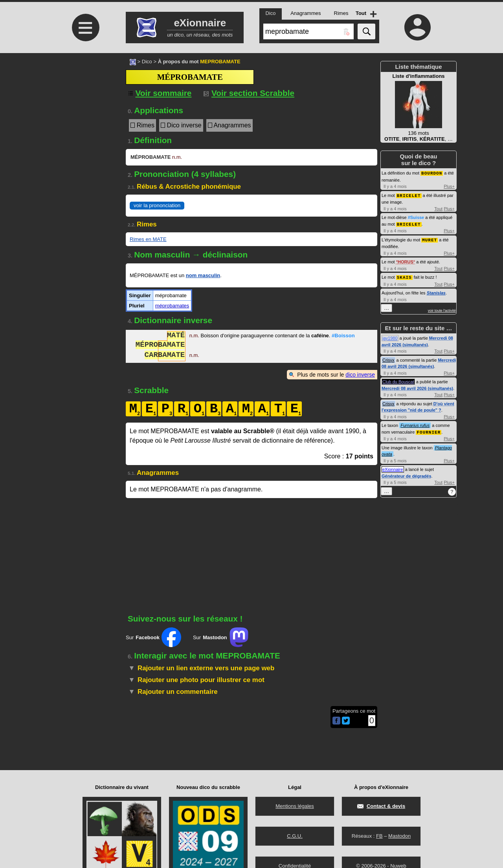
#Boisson (343, 336)
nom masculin (203, 275)
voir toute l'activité (442, 309)
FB (379, 836)
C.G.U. (295, 836)
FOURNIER (429, 430)
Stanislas (436, 291)
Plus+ (449, 186)
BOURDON (432, 173)
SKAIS (404, 275)
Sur (153, 637)
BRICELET (409, 195)
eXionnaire (393, 467)
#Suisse (416, 217)
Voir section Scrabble (249, 93)
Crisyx (388, 358)
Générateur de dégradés (407, 474)
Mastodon (399, 836)
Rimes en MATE (148, 239)
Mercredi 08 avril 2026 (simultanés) (417, 386)
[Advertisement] (84, 119)
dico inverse (360, 375)
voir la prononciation (157, 205)
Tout (438, 208)
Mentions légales (295, 806)
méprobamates (172, 306)
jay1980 (390, 336)
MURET (430, 238)
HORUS (406, 260)
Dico (147, 62)
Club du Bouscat (398, 380)
